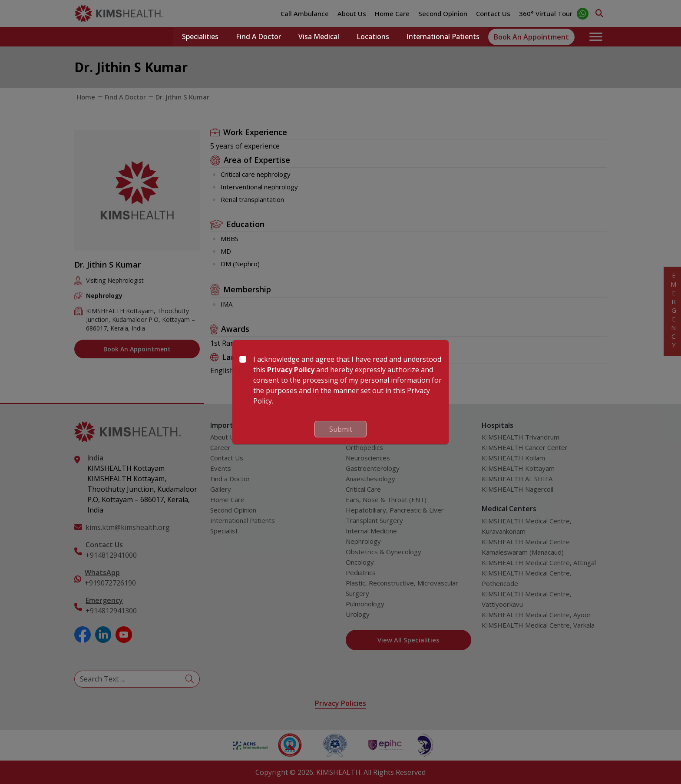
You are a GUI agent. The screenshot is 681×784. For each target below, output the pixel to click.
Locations (373, 37)
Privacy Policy (291, 370)
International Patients (443, 37)
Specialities (200, 37)
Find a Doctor (258, 37)
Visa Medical (319, 37)
